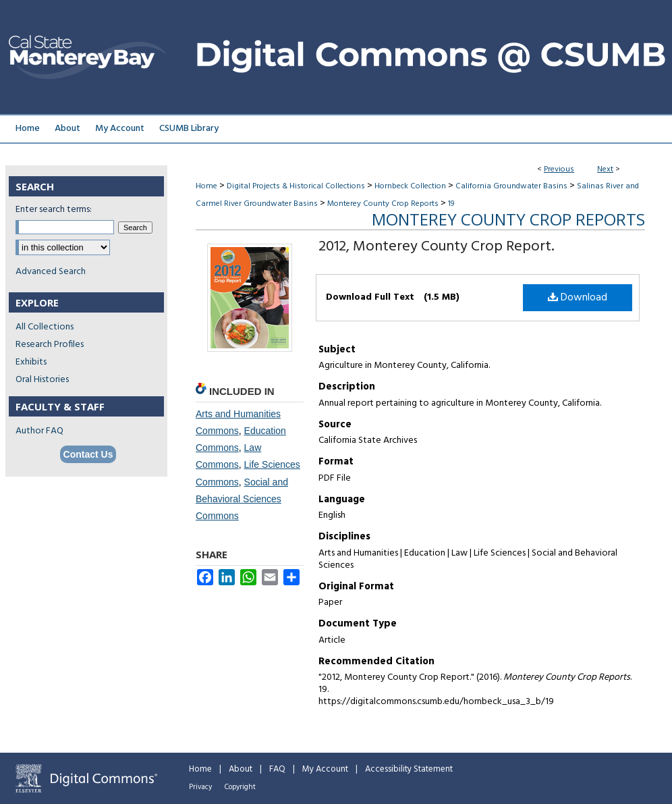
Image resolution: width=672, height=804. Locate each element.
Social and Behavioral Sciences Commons (242, 499)
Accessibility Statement (409, 769)
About (241, 769)
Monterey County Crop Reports (383, 204)
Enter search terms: (54, 210)
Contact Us (88, 454)
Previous (559, 169)
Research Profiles (50, 345)
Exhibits (31, 362)
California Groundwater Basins (511, 186)
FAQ (277, 769)
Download (578, 298)
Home (206, 186)
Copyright (240, 787)
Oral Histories (42, 380)
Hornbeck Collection (410, 186)
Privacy (200, 787)
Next (605, 169)
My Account (325, 769)
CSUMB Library (189, 129)
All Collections (45, 327)
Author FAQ (39, 431)
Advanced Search (51, 272)
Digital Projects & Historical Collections (296, 186)
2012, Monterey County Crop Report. (436, 247)
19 (451, 204)
